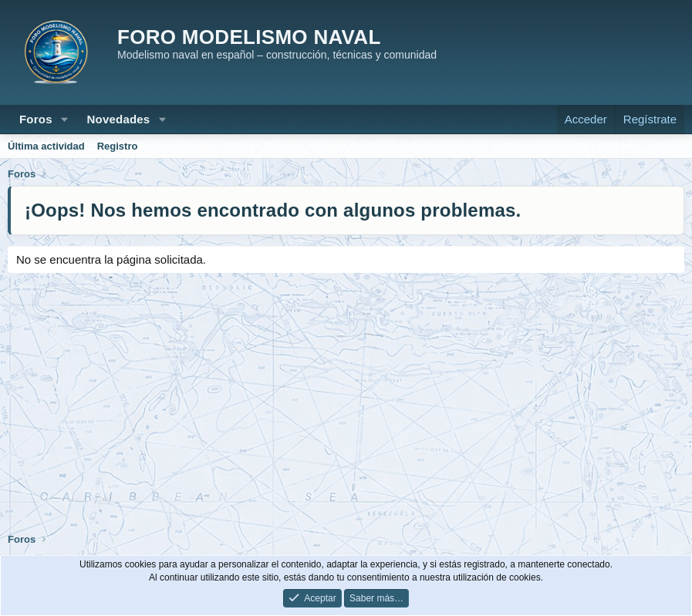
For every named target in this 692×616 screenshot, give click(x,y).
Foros (36, 119)
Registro (118, 146)
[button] (65, 119)
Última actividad (46, 146)
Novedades (119, 119)
